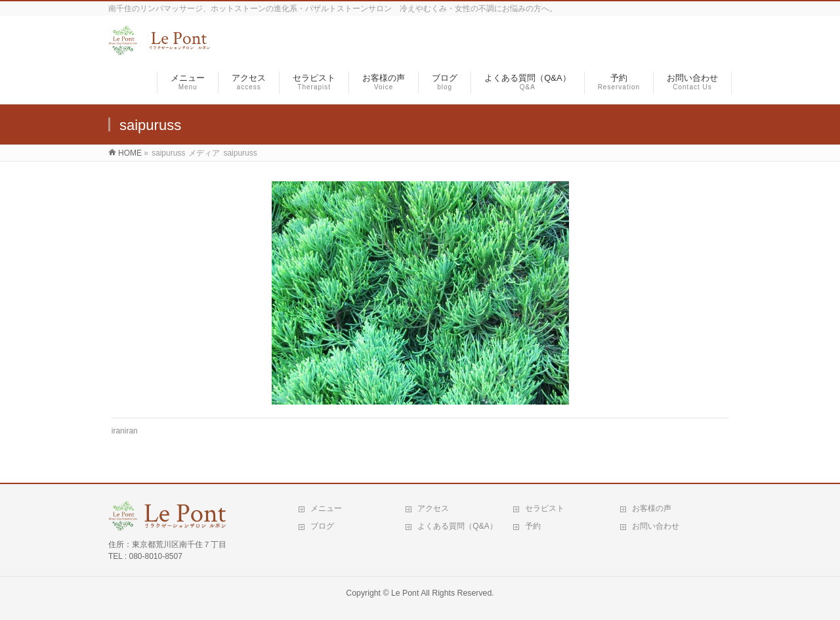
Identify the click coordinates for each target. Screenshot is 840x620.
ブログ (322, 526)
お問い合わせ (656, 526)
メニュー (326, 508)
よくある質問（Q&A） (457, 526)
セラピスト (545, 508)
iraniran (125, 431)
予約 (533, 526)
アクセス (433, 508)
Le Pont (405, 593)
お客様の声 (652, 508)
